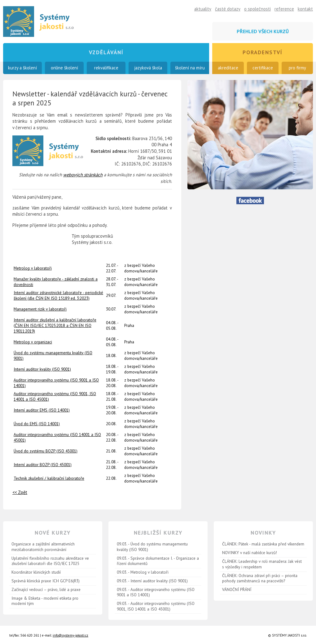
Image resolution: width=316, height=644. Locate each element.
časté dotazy (228, 9)
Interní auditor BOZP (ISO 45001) (43, 465)
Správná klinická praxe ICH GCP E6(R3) (46, 581)
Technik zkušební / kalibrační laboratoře (49, 478)
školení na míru (190, 68)
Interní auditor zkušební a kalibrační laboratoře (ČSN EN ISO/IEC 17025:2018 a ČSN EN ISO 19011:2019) (55, 325)
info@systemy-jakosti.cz (70, 635)
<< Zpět (20, 492)
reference (284, 9)
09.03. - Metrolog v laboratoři (143, 572)
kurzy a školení (22, 68)
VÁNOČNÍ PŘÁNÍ (237, 589)
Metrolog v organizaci (33, 342)
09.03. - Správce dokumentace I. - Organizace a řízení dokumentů (158, 561)
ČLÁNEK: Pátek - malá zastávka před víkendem (263, 544)
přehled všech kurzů (263, 31)
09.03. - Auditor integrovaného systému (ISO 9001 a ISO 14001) (156, 592)
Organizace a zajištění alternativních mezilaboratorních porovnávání (43, 547)
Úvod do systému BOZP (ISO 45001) (46, 451)
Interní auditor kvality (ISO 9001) (42, 369)
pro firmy (297, 68)
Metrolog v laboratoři (33, 268)
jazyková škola (148, 68)
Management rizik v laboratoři (40, 309)
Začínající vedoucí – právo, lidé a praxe (46, 589)
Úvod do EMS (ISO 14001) (37, 424)
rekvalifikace (106, 68)
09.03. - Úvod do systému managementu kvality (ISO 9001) (152, 547)
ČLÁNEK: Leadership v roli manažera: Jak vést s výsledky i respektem (262, 564)
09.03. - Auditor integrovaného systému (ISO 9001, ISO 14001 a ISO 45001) (156, 606)
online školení (64, 68)
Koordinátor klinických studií (36, 572)
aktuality (203, 9)
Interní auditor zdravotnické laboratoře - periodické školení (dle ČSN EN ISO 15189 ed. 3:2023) (58, 295)
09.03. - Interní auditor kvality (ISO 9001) (152, 581)
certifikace (263, 68)
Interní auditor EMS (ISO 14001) (42, 410)
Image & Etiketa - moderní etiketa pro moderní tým (45, 601)
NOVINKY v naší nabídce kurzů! (250, 553)
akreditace (228, 68)
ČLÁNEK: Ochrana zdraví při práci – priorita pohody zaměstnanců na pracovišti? (260, 578)
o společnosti (257, 9)
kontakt (305, 9)
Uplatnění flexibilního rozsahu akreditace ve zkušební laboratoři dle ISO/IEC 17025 (50, 561)
